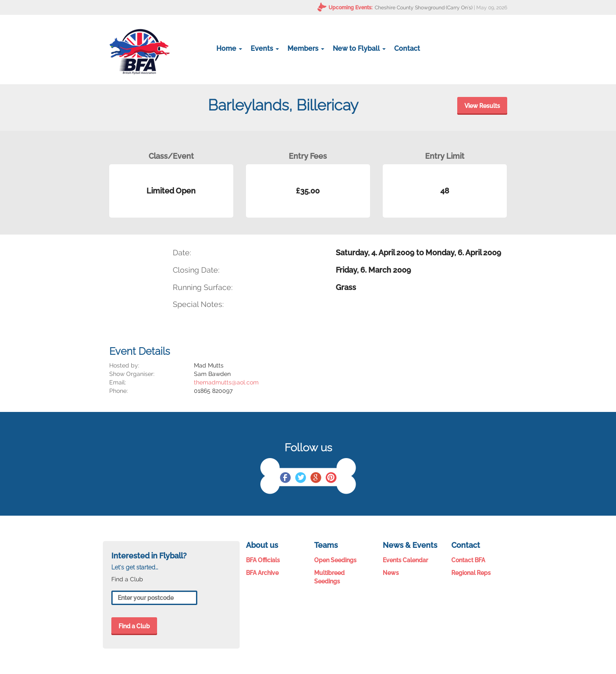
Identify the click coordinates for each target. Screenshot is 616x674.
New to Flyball (359, 48)
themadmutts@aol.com (226, 382)
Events (265, 48)
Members (306, 48)
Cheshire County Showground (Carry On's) (424, 8)
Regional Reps (471, 573)
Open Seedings (335, 560)
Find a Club (134, 626)
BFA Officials (263, 560)
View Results (482, 106)
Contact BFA (468, 560)
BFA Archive (262, 573)
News (391, 573)
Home (229, 48)
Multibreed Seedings (329, 577)
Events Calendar (405, 560)
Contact (407, 48)
